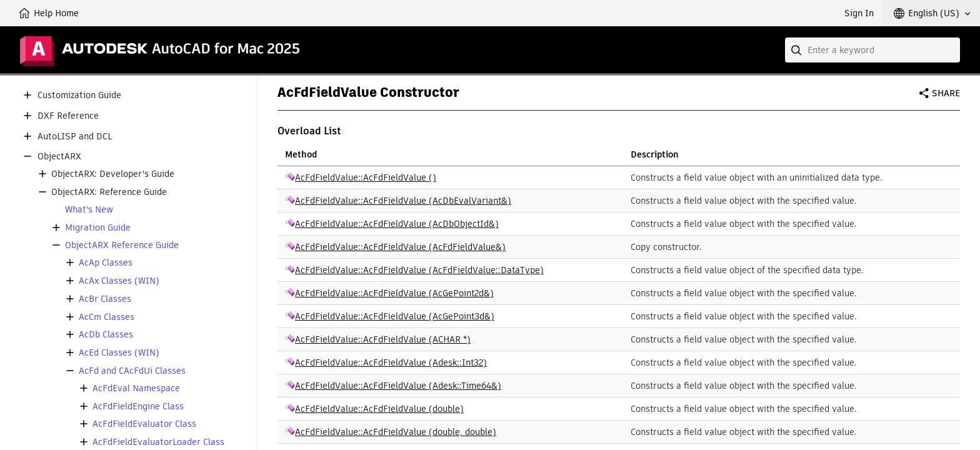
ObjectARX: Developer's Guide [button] (113, 174)
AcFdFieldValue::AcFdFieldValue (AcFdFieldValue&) (400, 247)
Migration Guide (98, 228)
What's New (89, 210)
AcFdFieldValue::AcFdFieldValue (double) (379, 409)
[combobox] (872, 50)
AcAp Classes (106, 263)
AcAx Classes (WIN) (119, 281)
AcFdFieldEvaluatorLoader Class (158, 442)
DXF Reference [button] (68, 116)
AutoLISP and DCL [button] (75, 137)
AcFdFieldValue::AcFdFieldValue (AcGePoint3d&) (395, 316)
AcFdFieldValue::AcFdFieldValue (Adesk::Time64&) (398, 386)
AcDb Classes (106, 335)
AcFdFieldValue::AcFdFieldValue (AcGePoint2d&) (394, 293)
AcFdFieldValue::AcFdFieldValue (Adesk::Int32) (391, 362)
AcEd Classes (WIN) (119, 353)
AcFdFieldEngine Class (138, 407)
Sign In (859, 13)
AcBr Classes (105, 299)
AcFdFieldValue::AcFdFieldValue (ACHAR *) (383, 339)
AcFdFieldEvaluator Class (144, 424)
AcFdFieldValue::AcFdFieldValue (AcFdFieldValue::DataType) (419, 270)
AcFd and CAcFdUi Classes (132, 371)
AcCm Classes (107, 317)
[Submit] (797, 50)
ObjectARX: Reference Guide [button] (109, 192)
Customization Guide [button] (79, 95)
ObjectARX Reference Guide (122, 245)
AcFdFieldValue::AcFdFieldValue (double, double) (396, 432)
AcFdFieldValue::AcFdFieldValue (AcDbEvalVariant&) (403, 201)
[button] (932, 13)
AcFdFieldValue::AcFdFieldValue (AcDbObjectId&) (397, 224)
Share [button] (946, 93)
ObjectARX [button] (59, 157)
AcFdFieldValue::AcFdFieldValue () (366, 177)
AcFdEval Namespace (136, 388)
